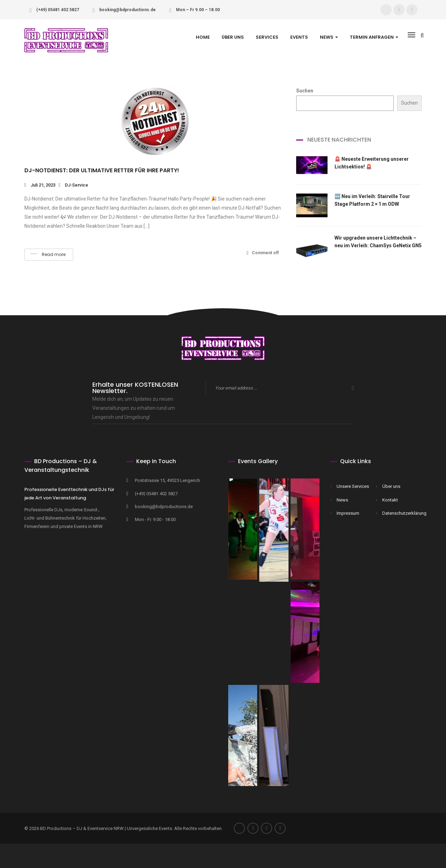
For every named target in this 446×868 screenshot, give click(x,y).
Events (299, 37)
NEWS (329, 37)
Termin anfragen (374, 37)
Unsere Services (353, 486)
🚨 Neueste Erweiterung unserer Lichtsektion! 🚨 (372, 163)
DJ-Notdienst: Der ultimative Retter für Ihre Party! (102, 170)
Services (267, 37)
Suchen (305, 91)
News (342, 500)
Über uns (233, 37)
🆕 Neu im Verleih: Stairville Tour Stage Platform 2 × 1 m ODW (372, 200)
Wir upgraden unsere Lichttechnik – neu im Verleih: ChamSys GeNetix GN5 (378, 242)
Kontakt (390, 500)
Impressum (348, 513)
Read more (48, 254)
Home (203, 37)
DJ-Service (76, 185)
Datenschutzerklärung (400, 513)
